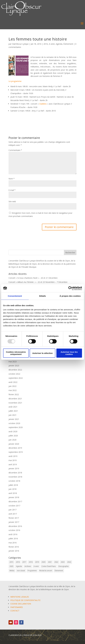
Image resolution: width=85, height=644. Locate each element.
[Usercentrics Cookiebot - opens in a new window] (70, 288)
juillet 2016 (13, 538)
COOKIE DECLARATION (21, 604)
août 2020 (13, 431)
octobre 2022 (14, 374)
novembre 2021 (15, 403)
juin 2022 (12, 386)
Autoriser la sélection (43, 353)
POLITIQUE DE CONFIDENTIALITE (25, 600)
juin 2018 (12, 489)
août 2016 (13, 534)
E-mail (12, 190)
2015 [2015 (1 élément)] (11, 562)
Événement (68, 44)
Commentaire (15, 150)
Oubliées (43, 104)
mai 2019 (13, 460)
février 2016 (14, 547)
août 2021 (13, 407)
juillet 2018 (13, 485)
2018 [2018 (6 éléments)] (31, 562)
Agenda (59, 44)
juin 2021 (12, 415)
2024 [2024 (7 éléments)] (69, 562)
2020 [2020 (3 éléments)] (44, 562)
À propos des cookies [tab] (70, 296)
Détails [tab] (43, 296)
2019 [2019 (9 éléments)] (37, 562)
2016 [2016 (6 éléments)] (18, 562)
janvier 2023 (14, 366)
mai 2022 (13, 390)
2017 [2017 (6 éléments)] (24, 562)
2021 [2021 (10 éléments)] (50, 562)
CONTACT (15, 611)
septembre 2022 (16, 378)
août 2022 (13, 382)
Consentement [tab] (15, 296)
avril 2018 (13, 493)
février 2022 (14, 394)
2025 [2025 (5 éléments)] (11, 566)
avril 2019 (13, 464)
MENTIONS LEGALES (20, 597)
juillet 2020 (13, 436)
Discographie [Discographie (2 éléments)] (64, 566)
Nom (12, 179)
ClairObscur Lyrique (20, 44)
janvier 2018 (14, 497)
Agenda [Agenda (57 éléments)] (19, 566)
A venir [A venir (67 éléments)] (36, 566)
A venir (52, 44)
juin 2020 (12, 440)
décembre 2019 (15, 448)
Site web (12, 201)
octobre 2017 (14, 506)
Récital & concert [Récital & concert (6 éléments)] (46, 571)
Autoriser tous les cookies (69, 353)
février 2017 (14, 518)
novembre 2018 (15, 477)
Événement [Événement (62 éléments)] (59, 571)
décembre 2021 (15, 399)
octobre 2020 (14, 423)
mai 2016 (13, 543)
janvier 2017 (14, 522)
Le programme (15, 81)
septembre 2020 (16, 427)
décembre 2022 (15, 370)
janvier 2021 (14, 419)
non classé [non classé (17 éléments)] (21, 571)
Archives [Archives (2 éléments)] (28, 566)
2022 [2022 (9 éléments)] (56, 562)
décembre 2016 (15, 526)
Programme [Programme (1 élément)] (32, 571)
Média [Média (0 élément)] (12, 571)
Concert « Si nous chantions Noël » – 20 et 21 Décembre (33, 278)
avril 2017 (13, 514)
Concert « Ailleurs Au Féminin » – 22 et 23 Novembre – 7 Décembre (38, 282)
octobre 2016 (14, 530)
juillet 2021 (13, 411)
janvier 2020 (14, 444)
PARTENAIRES (17, 607)
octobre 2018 (14, 481)
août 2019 (13, 456)
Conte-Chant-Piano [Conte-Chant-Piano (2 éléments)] (49, 566)
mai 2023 (13, 362)
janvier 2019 (14, 468)
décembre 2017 (15, 501)
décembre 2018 (15, 473)
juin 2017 (12, 510)
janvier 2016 (14, 551)
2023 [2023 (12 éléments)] (63, 562)
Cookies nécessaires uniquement (16, 353)
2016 (46, 44)
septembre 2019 (16, 452)
